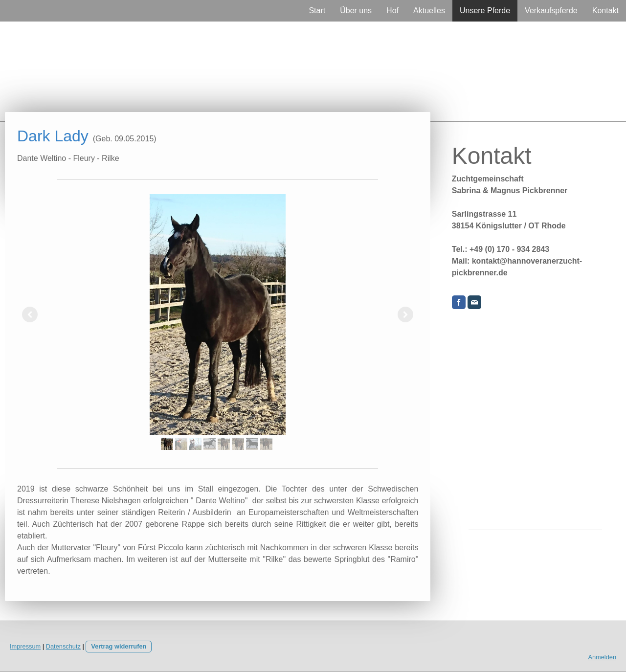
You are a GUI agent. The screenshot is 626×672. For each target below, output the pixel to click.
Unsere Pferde (485, 11)
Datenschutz (63, 646)
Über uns (356, 11)
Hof (392, 11)
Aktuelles (429, 11)
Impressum (25, 646)
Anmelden (602, 657)
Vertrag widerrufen (119, 646)
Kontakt (605, 11)
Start (317, 11)
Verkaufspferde (551, 11)
